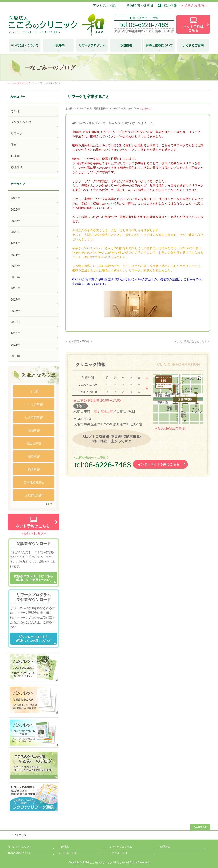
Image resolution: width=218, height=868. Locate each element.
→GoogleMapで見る (170, 428)
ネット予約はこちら (33, 526)
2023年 (15, 232)
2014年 (15, 333)
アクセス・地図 (118, 853)
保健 (14, 145)
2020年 (15, 266)
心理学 (15, 156)
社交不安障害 (34, 417)
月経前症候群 (34, 495)
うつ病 (34, 391)
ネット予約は (193, 28)
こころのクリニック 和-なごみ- (107, 862)
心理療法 (17, 167)
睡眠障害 (34, 430)
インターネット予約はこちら (158, 464)
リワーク (146, 108)
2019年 (15, 277)
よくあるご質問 (67, 853)
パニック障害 (34, 404)
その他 (15, 111)
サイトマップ (19, 835)
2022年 (15, 243)
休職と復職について (19, 853)
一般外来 (64, 847)
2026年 (15, 198)
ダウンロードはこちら (34, 639)
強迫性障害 (34, 443)
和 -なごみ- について (20, 847)
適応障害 (34, 456)
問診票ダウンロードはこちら (34, 578)
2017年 (15, 300)
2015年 (15, 322)
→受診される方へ (34, 533)
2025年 (15, 210)
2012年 (15, 356)
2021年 (15, 255)
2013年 (15, 345)
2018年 (15, 288)
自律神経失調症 (34, 482)
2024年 (15, 221)
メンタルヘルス (21, 122)
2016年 (15, 311)
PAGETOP (200, 827)
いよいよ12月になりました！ (192, 341)
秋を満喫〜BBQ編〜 (79, 341)
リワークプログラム (120, 847)
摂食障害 (34, 469)
